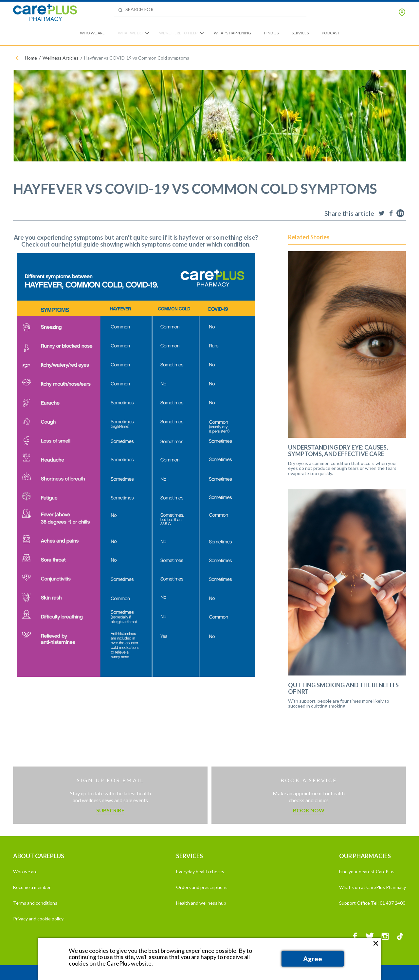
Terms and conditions (35, 903)
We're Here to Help (178, 33)
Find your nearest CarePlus (367, 871)
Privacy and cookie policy (38, 919)
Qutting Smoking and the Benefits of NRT (343, 689)
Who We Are (92, 33)
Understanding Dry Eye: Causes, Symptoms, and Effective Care (338, 451)
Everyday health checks (200, 871)
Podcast (331, 33)
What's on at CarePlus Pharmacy (373, 887)
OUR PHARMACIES (365, 856)
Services (300, 33)
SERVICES (190, 856)
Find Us (271, 33)
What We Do (130, 33)
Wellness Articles (61, 58)
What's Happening (232, 33)
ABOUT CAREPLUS (39, 856)
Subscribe (110, 810)
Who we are (25, 871)
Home (31, 58)
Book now (309, 810)
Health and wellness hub (201, 903)
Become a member (32, 887)
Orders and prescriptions (202, 887)
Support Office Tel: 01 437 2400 (372, 903)
